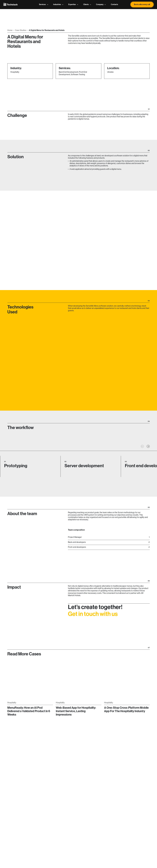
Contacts (114, 4)
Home (10, 30)
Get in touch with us (93, 618)
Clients (87, 4)
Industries (58, 4)
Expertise (73, 4)
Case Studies (21, 30)
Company (101, 4)
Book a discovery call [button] (142, 4)
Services (44, 4)
